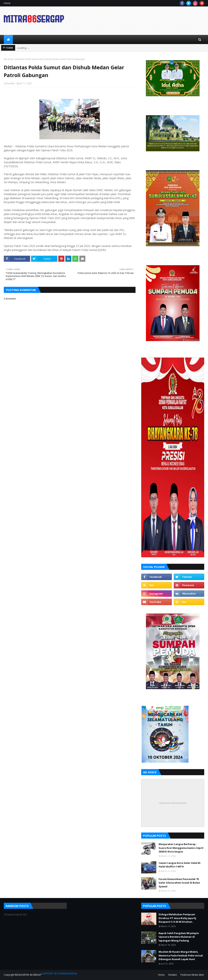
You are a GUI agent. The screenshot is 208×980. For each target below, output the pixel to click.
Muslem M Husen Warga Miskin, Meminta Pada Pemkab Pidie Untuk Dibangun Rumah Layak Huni (181, 955)
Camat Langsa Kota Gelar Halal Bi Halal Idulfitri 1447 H (180, 865)
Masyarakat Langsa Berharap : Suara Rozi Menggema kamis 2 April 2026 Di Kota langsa (181, 848)
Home (7, 3)
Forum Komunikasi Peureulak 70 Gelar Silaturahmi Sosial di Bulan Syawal (179, 883)
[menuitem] (8, 39)
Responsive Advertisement (173, 803)
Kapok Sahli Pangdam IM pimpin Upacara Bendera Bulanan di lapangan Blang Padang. (179, 937)
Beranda (8, 59)
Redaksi (11, 83)
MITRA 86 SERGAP (32, 975)
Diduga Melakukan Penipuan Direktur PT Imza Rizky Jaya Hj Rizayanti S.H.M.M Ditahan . (177, 918)
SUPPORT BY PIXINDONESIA (59, 973)
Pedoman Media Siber (192, 975)
